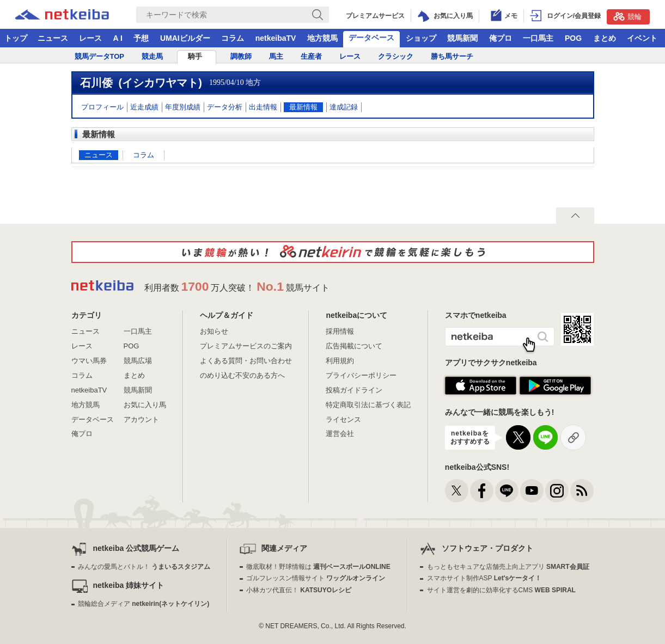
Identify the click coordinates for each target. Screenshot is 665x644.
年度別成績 (183, 107)
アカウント (141, 419)
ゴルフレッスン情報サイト (316, 578)
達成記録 (344, 107)
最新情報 (303, 107)
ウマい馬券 (89, 361)
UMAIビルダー (185, 38)
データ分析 (225, 107)
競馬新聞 (462, 38)
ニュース (53, 38)
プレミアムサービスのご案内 (246, 346)
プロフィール (102, 107)
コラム (233, 38)
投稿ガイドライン (354, 390)
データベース (371, 38)
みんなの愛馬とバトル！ (144, 567)
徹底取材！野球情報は (318, 567)
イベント (642, 38)
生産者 (311, 56)
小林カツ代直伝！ (299, 590)
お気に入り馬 (145, 405)
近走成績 (144, 107)
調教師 (241, 56)
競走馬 (152, 56)
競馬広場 (138, 361)
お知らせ (214, 331)
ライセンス (343, 419)
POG (573, 38)
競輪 (627, 16)
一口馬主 (538, 38)
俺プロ (501, 38)
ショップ (421, 38)
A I (118, 38)
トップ (16, 38)
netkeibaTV (276, 38)
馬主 (276, 56)
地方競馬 (322, 38)
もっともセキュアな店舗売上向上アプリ (508, 567)
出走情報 (263, 107)
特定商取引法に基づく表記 (368, 405)
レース (90, 38)
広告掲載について (354, 346)
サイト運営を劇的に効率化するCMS (501, 590)
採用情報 (340, 331)
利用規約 (340, 361)
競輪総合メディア (144, 604)
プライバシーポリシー (361, 375)
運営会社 (340, 434)
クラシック (396, 56)
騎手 (195, 56)
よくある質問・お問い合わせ (246, 361)
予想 (141, 38)
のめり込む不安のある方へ (242, 375)
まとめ (605, 38)
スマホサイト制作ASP (484, 578)
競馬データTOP (100, 56)
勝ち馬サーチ (452, 56)
